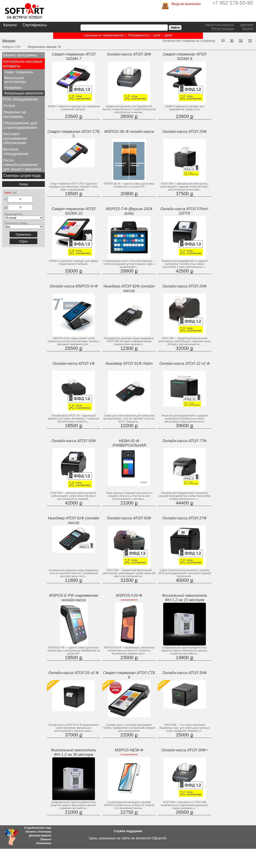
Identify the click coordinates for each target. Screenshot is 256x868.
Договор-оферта (40, 836)
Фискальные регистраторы (15, 80)
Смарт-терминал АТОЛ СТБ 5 (73, 134)
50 (241, 41)
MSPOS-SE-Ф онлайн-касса (129, 132)
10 (223, 41)
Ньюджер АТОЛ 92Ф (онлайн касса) (129, 288)
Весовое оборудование (16, 152)
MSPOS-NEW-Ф (129, 750)
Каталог (10, 25)
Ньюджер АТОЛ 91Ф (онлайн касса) (74, 520)
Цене (157, 35)
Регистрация (223, 29)
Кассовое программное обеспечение (15, 138)
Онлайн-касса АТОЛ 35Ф (184, 673)
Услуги (9, 106)
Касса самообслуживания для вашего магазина (22, 165)
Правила (46, 839)
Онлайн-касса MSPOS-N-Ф (74, 286)
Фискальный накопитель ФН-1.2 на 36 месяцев (74, 752)
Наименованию (113, 35)
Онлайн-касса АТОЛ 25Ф (184, 132)
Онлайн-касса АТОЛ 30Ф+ (185, 750)
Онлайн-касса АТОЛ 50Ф (129, 518)
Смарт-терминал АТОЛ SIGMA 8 (185, 56)
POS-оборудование (20, 99)
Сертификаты (35, 25)
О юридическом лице (38, 828)
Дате (168, 35)
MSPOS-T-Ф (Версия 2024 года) (129, 211)
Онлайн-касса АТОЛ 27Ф (184, 518)
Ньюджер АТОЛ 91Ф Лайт (129, 364)
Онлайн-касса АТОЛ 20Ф (184, 286)
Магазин (9, 41)
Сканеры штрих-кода (22, 176)
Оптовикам (44, 843)
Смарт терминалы (19, 72)
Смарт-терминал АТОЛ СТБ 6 (129, 675)
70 (250, 41)
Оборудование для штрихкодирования (20, 125)
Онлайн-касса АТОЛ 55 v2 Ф (74, 673)
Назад (23, 184)
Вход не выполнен (186, 4)
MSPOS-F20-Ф (129, 595)
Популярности (138, 35)
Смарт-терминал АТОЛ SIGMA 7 (74, 56)
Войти (248, 29)
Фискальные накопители (24, 93)
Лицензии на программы (14, 114)
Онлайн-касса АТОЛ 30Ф (129, 54)
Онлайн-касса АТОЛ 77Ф (184, 441)
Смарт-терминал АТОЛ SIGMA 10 (74, 211)
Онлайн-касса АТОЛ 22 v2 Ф (185, 364)
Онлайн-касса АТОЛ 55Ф (73, 441)
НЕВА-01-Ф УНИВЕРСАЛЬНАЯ (129, 443)
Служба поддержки (128, 831)
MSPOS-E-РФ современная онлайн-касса (74, 598)
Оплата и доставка (38, 832)
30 (232, 41)
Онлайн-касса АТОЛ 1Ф (73, 364)
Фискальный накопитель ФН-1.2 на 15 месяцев (185, 598)
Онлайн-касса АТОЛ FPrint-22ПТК (184, 211)
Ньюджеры (13, 87)
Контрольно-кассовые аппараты (23, 64)
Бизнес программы (20, 55)
